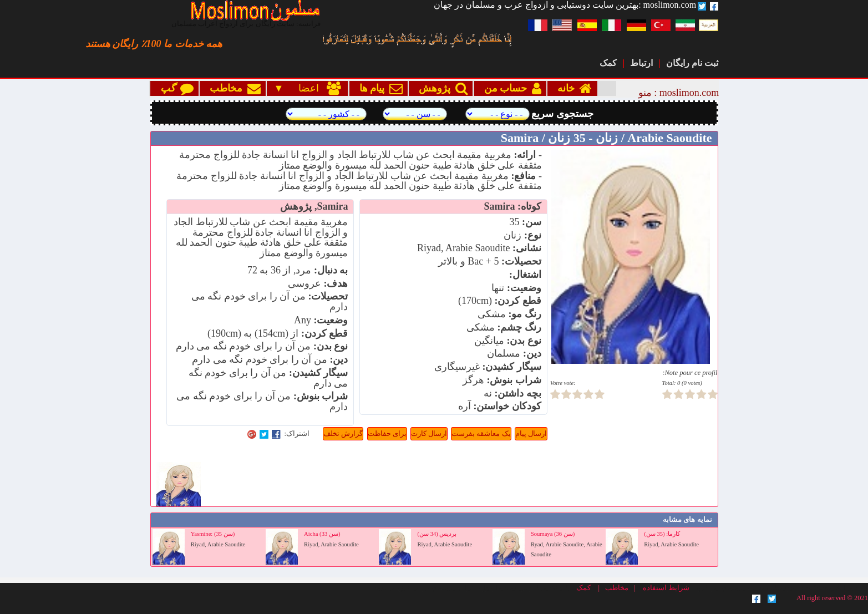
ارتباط (641, 63)
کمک (608, 63)
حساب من (511, 88)
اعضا (313, 88)
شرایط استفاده (666, 588)
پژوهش (441, 88)
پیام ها (379, 88)
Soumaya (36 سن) (553, 534)
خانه (572, 88)
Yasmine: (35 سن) (213, 534)
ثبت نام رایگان (692, 63)
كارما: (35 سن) (662, 534)
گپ (174, 88)
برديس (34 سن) (437, 534)
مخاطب (233, 88)
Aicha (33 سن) (322, 534)
